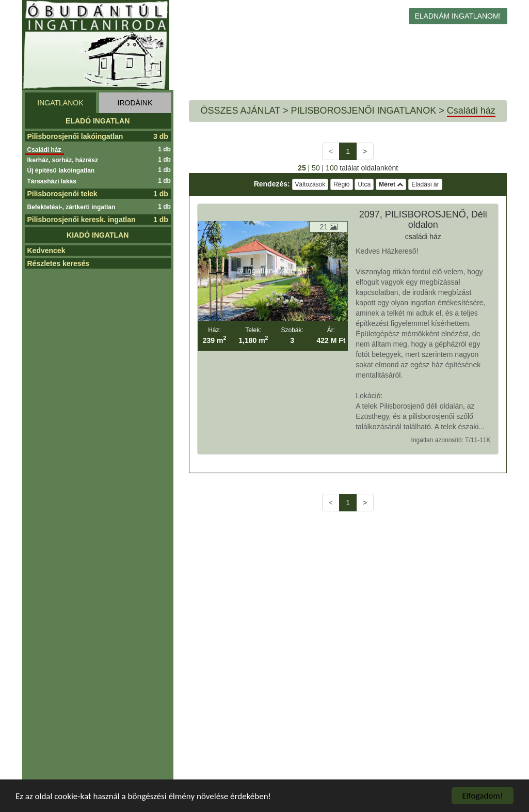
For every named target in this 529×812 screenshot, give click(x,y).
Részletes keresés (59, 263)
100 (332, 168)
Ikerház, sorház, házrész (64, 160)
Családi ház (46, 150)
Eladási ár (425, 184)
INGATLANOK (60, 103)
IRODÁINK (135, 103)
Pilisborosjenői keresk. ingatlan (82, 220)
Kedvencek (46, 251)
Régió (341, 184)
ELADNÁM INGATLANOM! (458, 16)
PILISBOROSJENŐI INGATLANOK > (367, 111)
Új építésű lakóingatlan (62, 170)
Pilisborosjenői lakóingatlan (75, 136)
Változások (310, 184)
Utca (364, 184)
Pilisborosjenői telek (62, 194)
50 (316, 168)
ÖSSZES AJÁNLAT (241, 111)
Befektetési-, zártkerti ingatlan (73, 207)
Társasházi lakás (53, 181)
